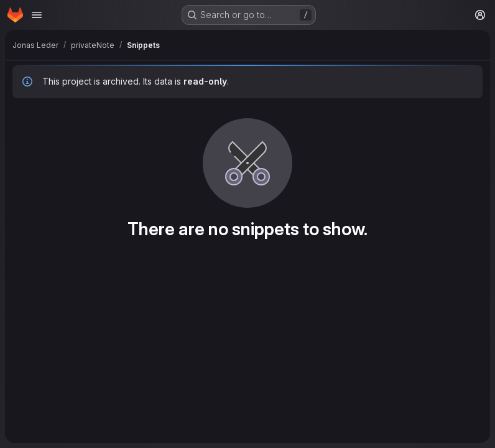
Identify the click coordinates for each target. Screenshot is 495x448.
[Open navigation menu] (37, 15)
